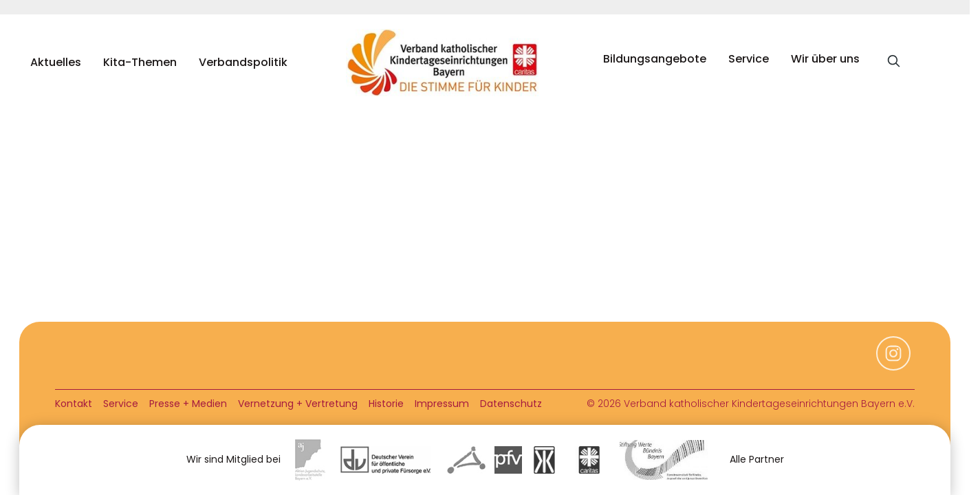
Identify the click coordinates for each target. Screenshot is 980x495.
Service (749, 59)
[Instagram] (893, 367)
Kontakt (74, 404)
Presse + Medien (188, 404)
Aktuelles (56, 62)
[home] (446, 63)
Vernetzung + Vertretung (298, 404)
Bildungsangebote (655, 59)
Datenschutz (511, 404)
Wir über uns (825, 59)
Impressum (442, 404)
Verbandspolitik (243, 62)
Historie (386, 404)
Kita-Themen (140, 62)
